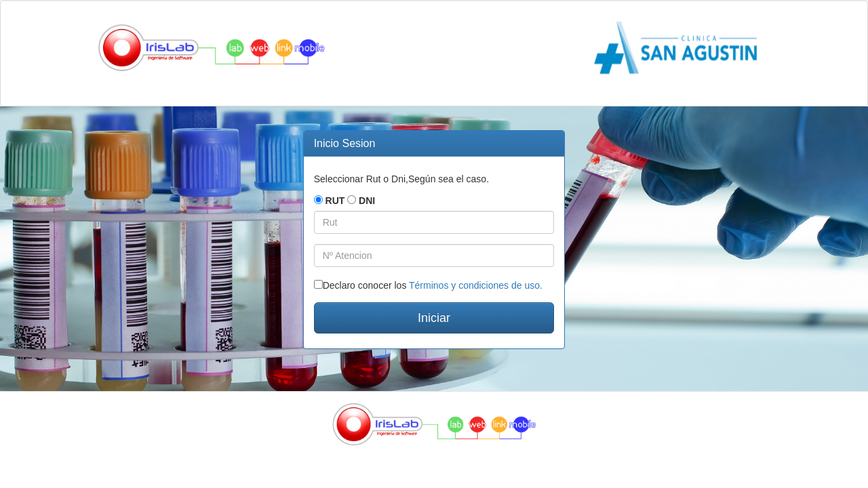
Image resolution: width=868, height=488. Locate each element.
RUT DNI (345, 201)
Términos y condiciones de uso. (476, 285)
